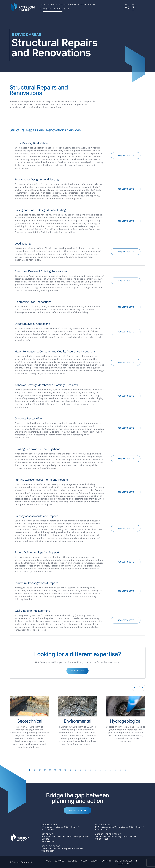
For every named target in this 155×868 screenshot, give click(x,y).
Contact (92, 5)
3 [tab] (40, 770)
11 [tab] (80, 770)
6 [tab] (55, 770)
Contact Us (77, 671)
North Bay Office (51, 846)
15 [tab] (101, 770)
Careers (82, 5)
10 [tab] (75, 770)
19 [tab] (121, 770)
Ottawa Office (49, 824)
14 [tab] (95, 770)
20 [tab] (126, 770)
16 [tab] (106, 770)
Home (48, 861)
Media (84, 861)
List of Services (124, 861)
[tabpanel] (29, 722)
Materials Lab (103, 824)
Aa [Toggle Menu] (126, 7)
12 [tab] (85, 770)
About (44, 5)
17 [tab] (111, 770)
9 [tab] (70, 770)
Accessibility (125, 864)
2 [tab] (35, 770)
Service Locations (68, 5)
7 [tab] (60, 770)
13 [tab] (90, 770)
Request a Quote (77, 810)
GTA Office (47, 834)
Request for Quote (53, 9)
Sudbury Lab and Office (108, 834)
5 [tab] (50, 770)
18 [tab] (116, 770)
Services (53, 5)
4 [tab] (45, 770)
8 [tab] (65, 770)
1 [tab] (30, 770)
